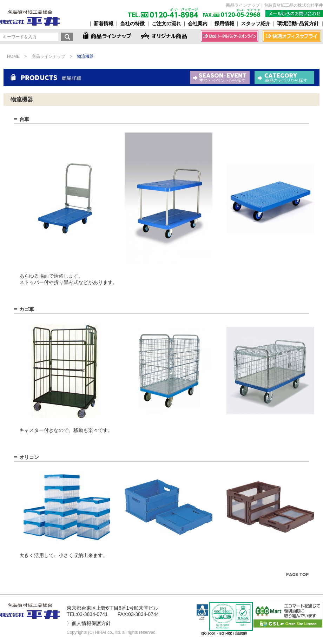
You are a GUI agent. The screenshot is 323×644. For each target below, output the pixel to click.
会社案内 (198, 23)
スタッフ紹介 (256, 23)
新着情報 (104, 23)
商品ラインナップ (48, 56)
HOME (13, 56)
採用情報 (224, 23)
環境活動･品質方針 (298, 23)
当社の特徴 (132, 23)
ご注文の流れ (166, 23)
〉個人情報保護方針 (89, 623)
